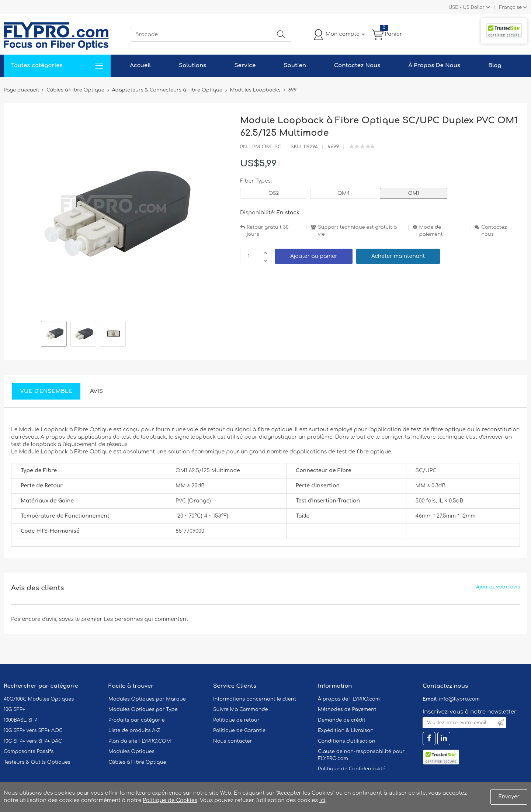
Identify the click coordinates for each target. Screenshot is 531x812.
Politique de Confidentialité (352, 769)
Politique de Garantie (239, 730)
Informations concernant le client (255, 699)
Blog (495, 65)
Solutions (192, 65)
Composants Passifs (29, 751)
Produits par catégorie (137, 720)
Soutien (295, 65)
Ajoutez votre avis (498, 587)
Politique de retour (236, 720)
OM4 (343, 193)
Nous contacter (232, 741)
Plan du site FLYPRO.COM (140, 741)
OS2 (274, 193)
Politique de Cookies (170, 800)
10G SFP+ (14, 709)
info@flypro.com (459, 699)
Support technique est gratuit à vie (357, 231)
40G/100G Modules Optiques (39, 699)
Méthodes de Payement (347, 709)
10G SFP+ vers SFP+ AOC (33, 730)
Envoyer (509, 797)
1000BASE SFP (20, 720)
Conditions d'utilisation (346, 741)
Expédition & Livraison (346, 730)
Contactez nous (494, 231)
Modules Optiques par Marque (147, 699)
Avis (96, 391)
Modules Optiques (131, 751)
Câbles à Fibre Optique (137, 762)
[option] (54, 335)
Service (245, 65)
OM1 (414, 193)
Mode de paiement (431, 231)
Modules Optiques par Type (143, 709)
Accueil (140, 65)
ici (322, 800)
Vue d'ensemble (46, 391)
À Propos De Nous (434, 65)
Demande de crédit (342, 720)
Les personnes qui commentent (146, 619)
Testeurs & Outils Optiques (37, 762)
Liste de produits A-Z (134, 730)
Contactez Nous (357, 65)
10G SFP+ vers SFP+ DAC (33, 741)
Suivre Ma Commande (241, 709)
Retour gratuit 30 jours (268, 231)
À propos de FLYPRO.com (349, 699)
